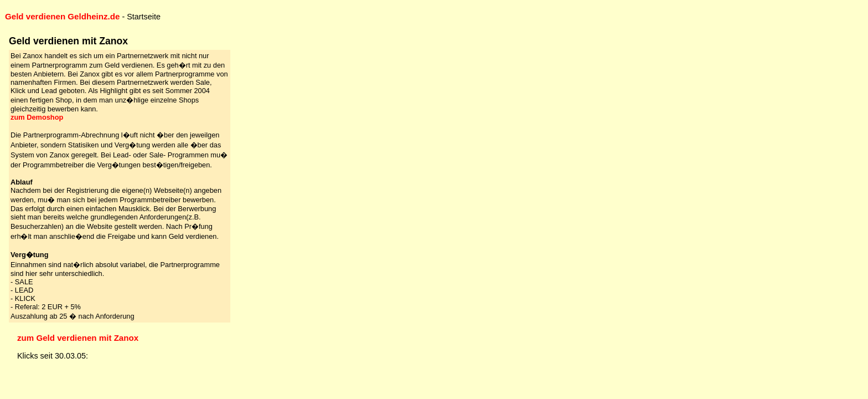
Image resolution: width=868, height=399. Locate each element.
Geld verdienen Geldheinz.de (62, 16)
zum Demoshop (37, 117)
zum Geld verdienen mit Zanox (78, 338)
